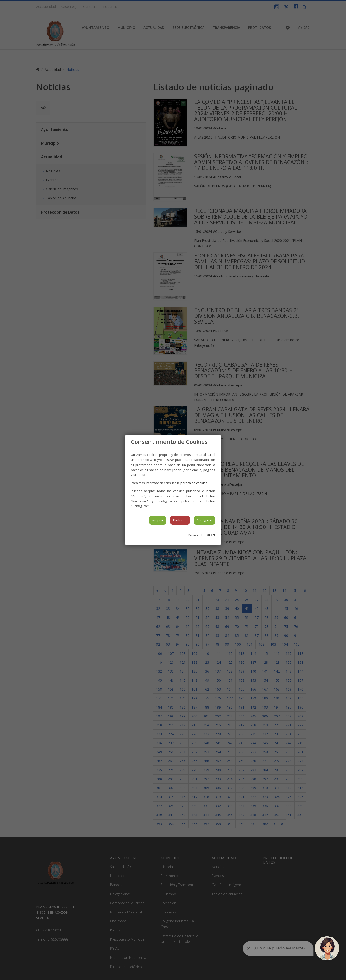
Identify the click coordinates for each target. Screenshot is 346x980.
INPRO (210, 535)
